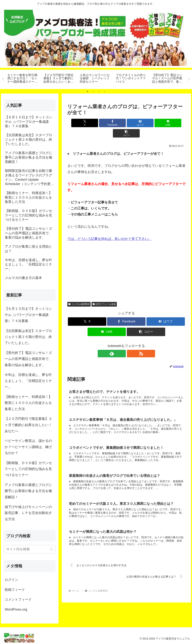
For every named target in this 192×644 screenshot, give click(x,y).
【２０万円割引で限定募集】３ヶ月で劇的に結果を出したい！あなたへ (28, 425)
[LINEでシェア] (146, 123)
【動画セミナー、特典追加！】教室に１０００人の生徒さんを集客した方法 (28, 403)
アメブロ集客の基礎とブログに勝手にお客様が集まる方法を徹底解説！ (28, 491)
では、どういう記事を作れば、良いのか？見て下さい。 (109, 228)
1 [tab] (88, 91)
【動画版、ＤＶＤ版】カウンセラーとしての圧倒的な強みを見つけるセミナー (28, 469)
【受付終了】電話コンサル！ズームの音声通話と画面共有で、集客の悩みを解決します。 (28, 359)
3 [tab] (99, 91)
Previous (3, 79)
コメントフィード (18, 599)
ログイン (11, 580)
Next (189, 79)
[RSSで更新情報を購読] (131, 343)
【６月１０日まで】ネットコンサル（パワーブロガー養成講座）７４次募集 (28, 315)
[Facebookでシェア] (107, 123)
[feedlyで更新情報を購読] (122, 343)
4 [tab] (104, 91)
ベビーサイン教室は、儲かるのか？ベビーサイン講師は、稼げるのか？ (28, 447)
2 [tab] (93, 91)
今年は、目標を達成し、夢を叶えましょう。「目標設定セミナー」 (28, 381)
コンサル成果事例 (79, 294)
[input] (30, 549)
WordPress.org (16, 609)
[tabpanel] (23, 79)
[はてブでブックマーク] (126, 123)
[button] (166, 123)
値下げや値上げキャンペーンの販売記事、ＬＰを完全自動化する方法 (28, 513)
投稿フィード (15, 590)
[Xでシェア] (87, 123)
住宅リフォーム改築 (104, 294)
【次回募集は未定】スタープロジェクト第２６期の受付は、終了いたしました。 (28, 337)
